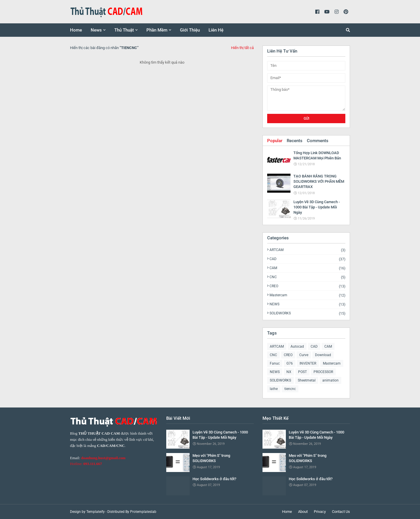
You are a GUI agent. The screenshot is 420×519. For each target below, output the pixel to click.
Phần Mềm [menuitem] (157, 30)
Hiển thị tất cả (242, 48)
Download (323, 355)
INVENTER (308, 363)
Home (287, 512)
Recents (295, 141)
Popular (275, 141)
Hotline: (86, 464)
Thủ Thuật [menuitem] (124, 30)
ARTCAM (307, 250)
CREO (307, 286)
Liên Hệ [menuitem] (216, 30)
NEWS (307, 304)
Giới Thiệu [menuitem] (190, 30)
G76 (290, 363)
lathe (274, 389)
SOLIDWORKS (307, 313)
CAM (307, 268)
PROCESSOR (323, 372)
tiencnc (290, 389)
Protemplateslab (143, 512)
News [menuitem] (96, 30)
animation (330, 380)
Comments (318, 141)
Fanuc (275, 363)
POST (302, 372)
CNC (307, 277)
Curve (304, 355)
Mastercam (307, 295)
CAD (307, 259)
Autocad (297, 346)
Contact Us (341, 512)
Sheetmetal (307, 380)
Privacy (320, 512)
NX (289, 372)
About (303, 512)
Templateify (96, 512)
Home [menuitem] (76, 30)
